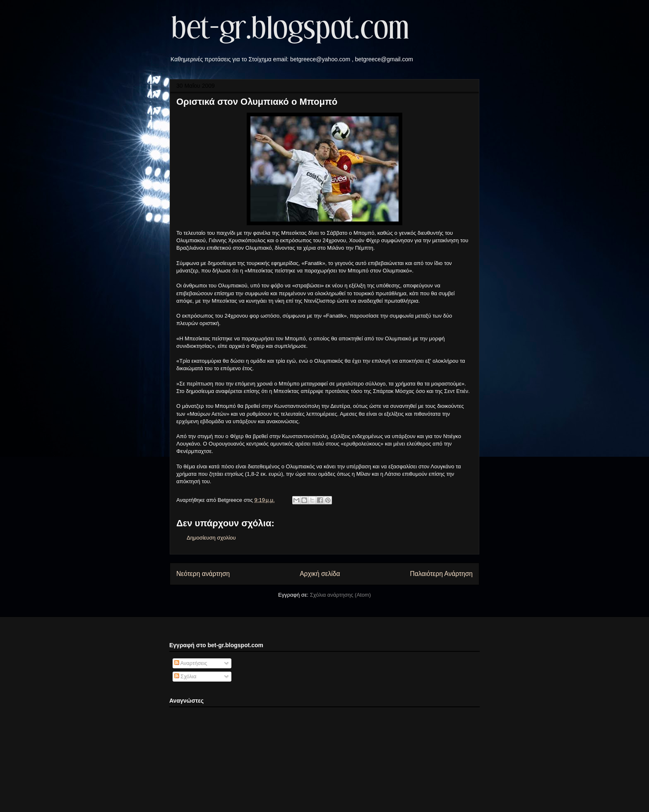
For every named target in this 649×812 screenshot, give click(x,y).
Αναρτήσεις (191, 663)
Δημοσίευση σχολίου (211, 538)
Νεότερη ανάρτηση (203, 574)
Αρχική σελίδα (320, 574)
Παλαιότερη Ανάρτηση (441, 574)
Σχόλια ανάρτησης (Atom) (340, 595)
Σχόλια (185, 676)
